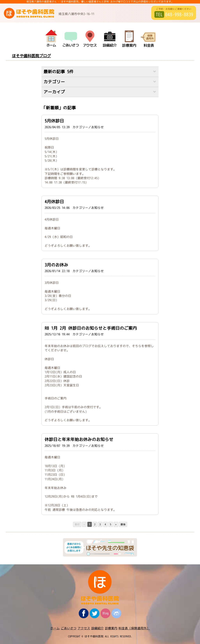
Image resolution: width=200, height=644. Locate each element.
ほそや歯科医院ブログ (31, 56)
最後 (123, 524)
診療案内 (111, 628)
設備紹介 (97, 628)
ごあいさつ (69, 628)
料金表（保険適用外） (134, 628)
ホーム (55, 628)
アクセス (84, 628)
